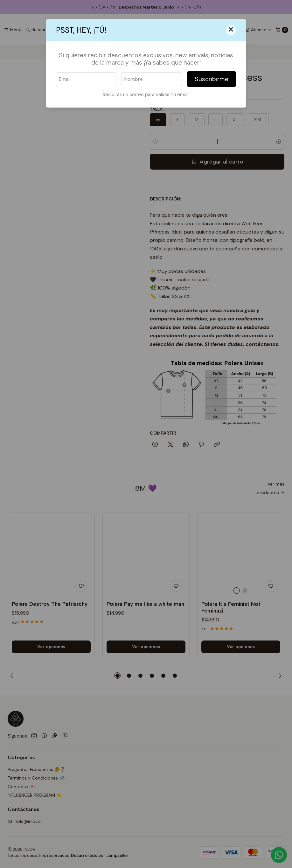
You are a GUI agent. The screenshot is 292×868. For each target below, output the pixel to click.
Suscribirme (212, 79)
